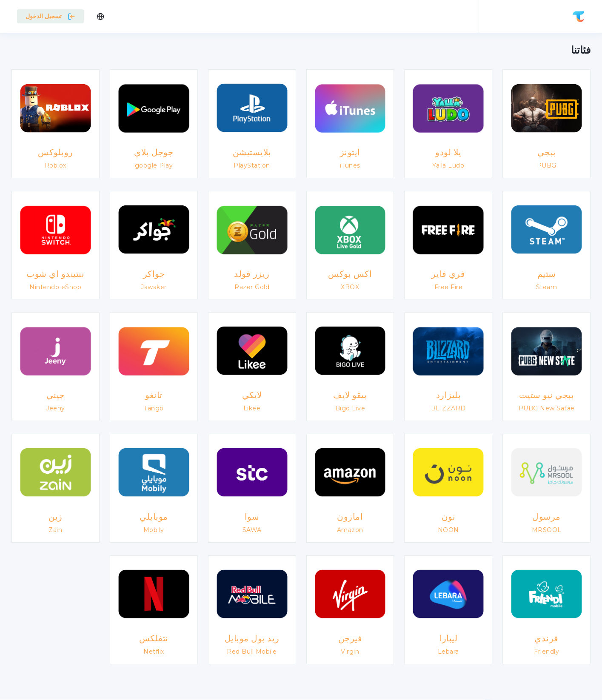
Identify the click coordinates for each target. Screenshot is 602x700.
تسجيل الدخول (50, 16)
